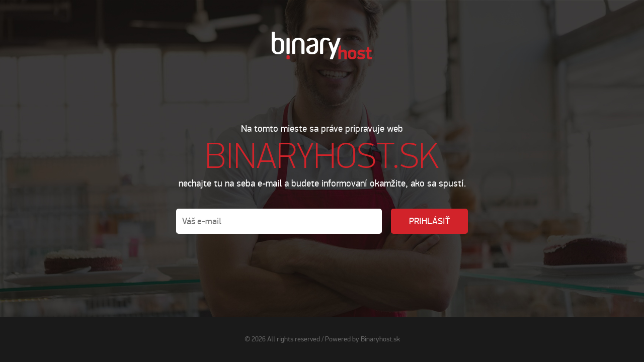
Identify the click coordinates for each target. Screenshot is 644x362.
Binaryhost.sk (380, 339)
